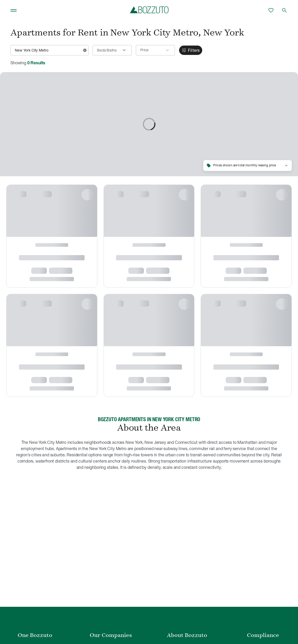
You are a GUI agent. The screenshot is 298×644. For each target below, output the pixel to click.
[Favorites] (271, 10)
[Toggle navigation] (14, 10)
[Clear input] (85, 50)
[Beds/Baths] (112, 50)
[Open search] (284, 10)
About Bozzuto (187, 635)
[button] (155, 50)
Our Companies (111, 635)
